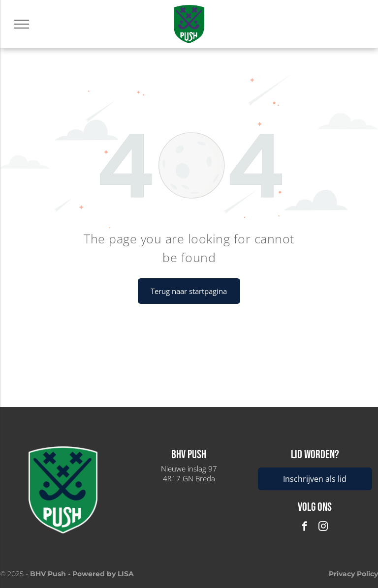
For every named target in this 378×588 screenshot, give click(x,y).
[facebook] (304, 528)
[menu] (22, 24)
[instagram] (323, 528)
